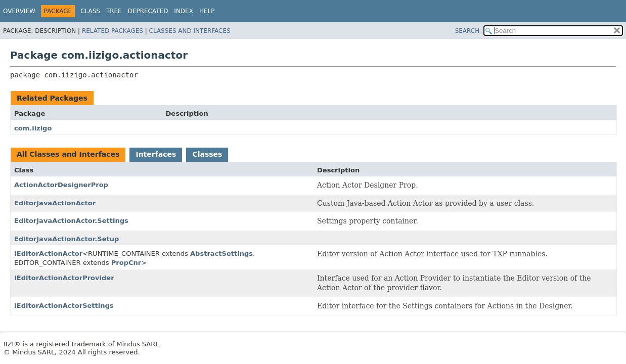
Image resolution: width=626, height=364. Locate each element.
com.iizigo (33, 128)
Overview (19, 11)
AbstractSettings (221, 254)
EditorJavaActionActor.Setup (66, 239)
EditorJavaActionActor (55, 203)
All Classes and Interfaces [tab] (68, 154)
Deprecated (148, 11)
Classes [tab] (207, 154)
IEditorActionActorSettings (64, 306)
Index (184, 11)
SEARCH (467, 31)
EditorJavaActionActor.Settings (71, 221)
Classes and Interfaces (190, 31)
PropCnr (126, 263)
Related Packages (113, 31)
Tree (114, 11)
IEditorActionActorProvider (64, 278)
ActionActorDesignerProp (61, 185)
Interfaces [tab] (156, 154)
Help (207, 11)
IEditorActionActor (48, 254)
